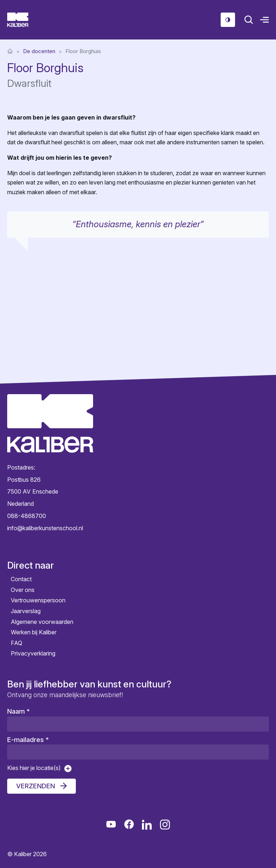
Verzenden (36, 786)
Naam (19, 711)
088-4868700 (27, 516)
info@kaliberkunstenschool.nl (45, 528)
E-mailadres (28, 740)
